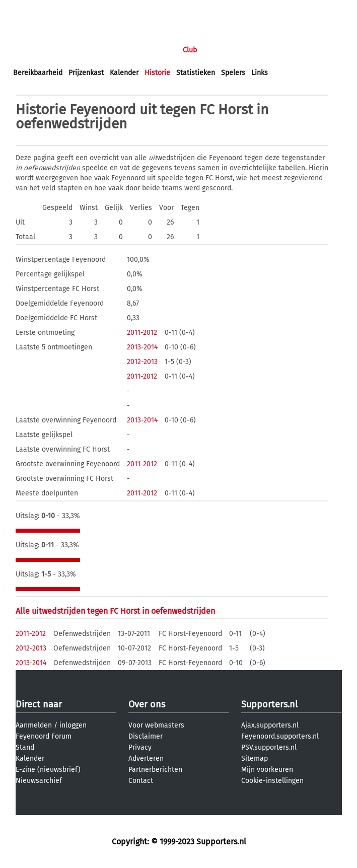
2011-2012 (142, 333)
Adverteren (146, 758)
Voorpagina (31, 50)
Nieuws (74, 50)
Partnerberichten (155, 770)
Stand (25, 747)
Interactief (153, 50)
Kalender (124, 73)
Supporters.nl (269, 704)
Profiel (220, 50)
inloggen (28, 9)
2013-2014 (142, 347)
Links (260, 73)
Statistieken (196, 73)
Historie (157, 73)
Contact (141, 781)
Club (190, 50)
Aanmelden (34, 725)
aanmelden (66, 9)
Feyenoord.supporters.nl (280, 736)
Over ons (147, 704)
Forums (111, 50)
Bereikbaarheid (38, 73)
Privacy (140, 747)
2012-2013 (142, 362)
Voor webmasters (156, 725)
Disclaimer (146, 736)
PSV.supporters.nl (269, 747)
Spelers (233, 73)
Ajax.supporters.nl (270, 725)
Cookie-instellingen (272, 781)
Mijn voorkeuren (267, 770)
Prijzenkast (86, 73)
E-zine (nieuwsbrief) (48, 770)
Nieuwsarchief (39, 781)
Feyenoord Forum (44, 736)
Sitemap (255, 758)
